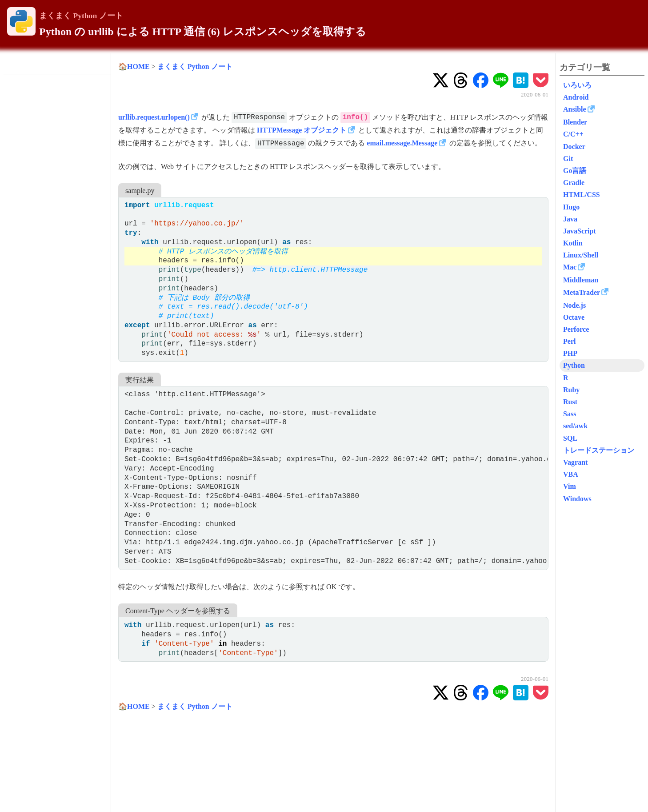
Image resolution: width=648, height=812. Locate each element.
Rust (570, 402)
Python (574, 365)
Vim (570, 486)
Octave (574, 317)
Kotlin (573, 243)
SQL (570, 438)
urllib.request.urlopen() (154, 117)
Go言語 (575, 171)
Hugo (571, 207)
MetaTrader (582, 292)
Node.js (574, 305)
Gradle (574, 183)
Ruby (571, 390)
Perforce (576, 329)
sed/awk (575, 426)
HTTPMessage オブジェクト (302, 130)
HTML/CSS (582, 195)
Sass (570, 414)
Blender (575, 122)
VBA (571, 474)
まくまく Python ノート (81, 16)
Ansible (575, 109)
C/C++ (573, 134)
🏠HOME (134, 66)
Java (570, 219)
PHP (570, 353)
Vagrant (575, 462)
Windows (577, 499)
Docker (574, 147)
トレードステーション (599, 450)
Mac (570, 267)
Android (576, 97)
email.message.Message (402, 143)
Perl (569, 341)
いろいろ (577, 85)
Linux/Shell (581, 255)
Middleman (581, 280)
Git (568, 159)
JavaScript (580, 231)
